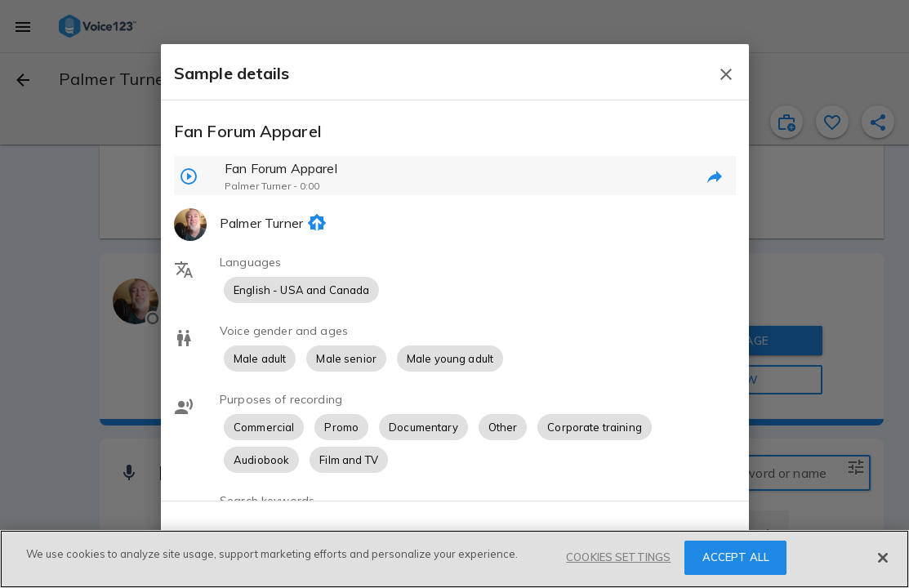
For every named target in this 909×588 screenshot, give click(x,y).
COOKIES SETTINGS (618, 557)
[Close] (883, 558)
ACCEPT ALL (736, 557)
